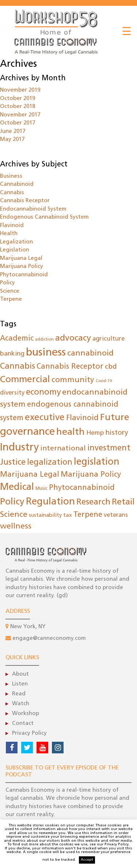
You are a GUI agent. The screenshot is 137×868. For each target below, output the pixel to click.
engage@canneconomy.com (49, 639)
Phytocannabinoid (24, 275)
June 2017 (13, 132)
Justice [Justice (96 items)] (13, 463)
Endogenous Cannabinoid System (44, 217)
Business (11, 176)
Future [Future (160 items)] (115, 418)
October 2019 (18, 99)
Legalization (16, 242)
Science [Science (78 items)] (14, 515)
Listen (20, 684)
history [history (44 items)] (117, 433)
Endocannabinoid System (33, 209)
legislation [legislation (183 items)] (97, 462)
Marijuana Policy (22, 267)
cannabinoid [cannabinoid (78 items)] (90, 354)
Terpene (11, 299)
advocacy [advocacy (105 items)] (73, 339)
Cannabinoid (17, 185)
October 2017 (18, 123)
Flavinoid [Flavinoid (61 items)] (82, 418)
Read (19, 694)
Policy (7, 283)
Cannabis (12, 193)
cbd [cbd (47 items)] (111, 367)
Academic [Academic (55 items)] (17, 339)
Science (10, 291)
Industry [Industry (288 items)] (19, 448)
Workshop (26, 714)
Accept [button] (87, 860)
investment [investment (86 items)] (109, 448)
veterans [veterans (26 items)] (116, 515)
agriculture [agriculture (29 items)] (109, 339)
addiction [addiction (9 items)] (44, 340)
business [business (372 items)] (46, 353)
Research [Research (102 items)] (93, 502)
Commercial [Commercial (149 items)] (25, 380)
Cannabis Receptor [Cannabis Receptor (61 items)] (70, 367)
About (20, 674)
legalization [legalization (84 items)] (50, 463)
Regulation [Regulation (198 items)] (50, 502)
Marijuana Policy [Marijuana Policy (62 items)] (91, 475)
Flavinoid (12, 226)
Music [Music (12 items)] (41, 489)
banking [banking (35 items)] (12, 354)
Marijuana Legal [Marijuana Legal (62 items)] (30, 475)
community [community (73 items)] (73, 380)
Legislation (15, 250)
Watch (21, 704)
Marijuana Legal (21, 259)
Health (9, 234)
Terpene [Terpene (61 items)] (88, 515)
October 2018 (18, 107)
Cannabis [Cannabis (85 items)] (18, 367)
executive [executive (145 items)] (45, 418)
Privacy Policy (29, 733)
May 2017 (12, 140)
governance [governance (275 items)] (27, 432)
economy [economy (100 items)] (43, 393)
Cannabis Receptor (25, 201)
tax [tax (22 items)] (68, 515)
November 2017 (20, 115)
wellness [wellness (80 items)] (16, 527)
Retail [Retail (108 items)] (123, 502)
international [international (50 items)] (63, 449)
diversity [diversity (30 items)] (12, 393)
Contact (23, 724)
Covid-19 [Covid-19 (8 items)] (104, 381)
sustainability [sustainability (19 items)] (45, 516)
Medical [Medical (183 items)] (17, 487)
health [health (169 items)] (71, 432)
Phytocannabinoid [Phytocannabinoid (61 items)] (82, 488)
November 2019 (20, 90)
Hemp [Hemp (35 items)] (95, 433)
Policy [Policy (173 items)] (12, 502)
